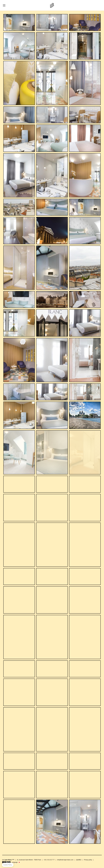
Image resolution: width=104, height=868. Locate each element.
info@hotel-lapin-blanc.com (65, 860)
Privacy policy (88, 860)
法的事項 (79, 860)
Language (15, 862)
